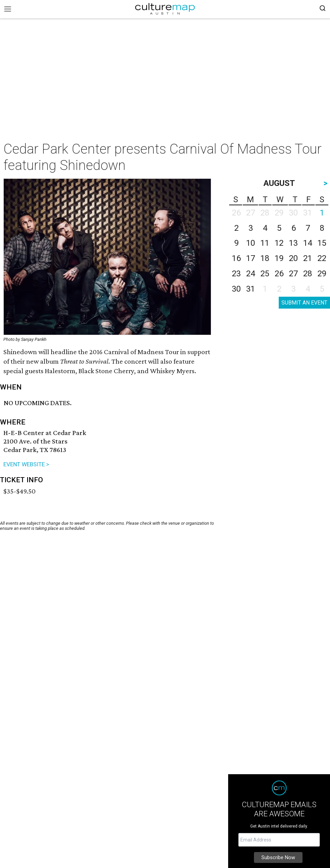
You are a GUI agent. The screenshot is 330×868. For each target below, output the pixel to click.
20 (293, 258)
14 (308, 243)
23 (236, 274)
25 (265, 274)
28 (308, 274)
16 (236, 258)
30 (236, 289)
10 (251, 243)
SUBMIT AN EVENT (304, 303)
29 (322, 274)
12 (279, 243)
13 (293, 243)
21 (308, 258)
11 (265, 243)
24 (251, 274)
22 (322, 258)
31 (251, 289)
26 (279, 274)
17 (251, 258)
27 (293, 274)
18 (265, 258)
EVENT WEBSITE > (26, 464)
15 (322, 243)
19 (279, 258)
